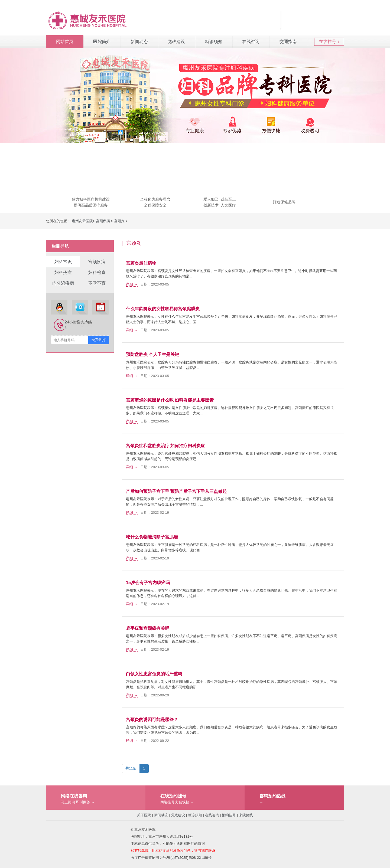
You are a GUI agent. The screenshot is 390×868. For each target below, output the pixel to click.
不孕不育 (97, 283)
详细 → (132, 284)
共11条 (131, 768)
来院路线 (246, 815)
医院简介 (102, 42)
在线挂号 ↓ (329, 42)
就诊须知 (214, 42)
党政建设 (176, 42)
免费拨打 (99, 340)
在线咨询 (251, 42)
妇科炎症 (63, 272)
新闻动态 (139, 42)
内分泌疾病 (63, 283)
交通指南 (288, 42)
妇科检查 (97, 272)
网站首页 (65, 42)
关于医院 (144, 815)
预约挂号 (229, 815)
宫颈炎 (119, 221)
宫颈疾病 (103, 221)
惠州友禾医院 (82, 221)
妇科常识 (63, 262)
